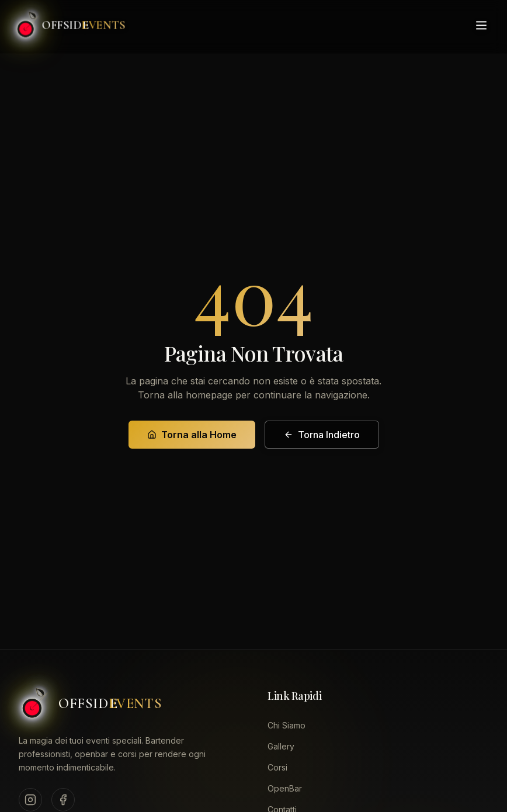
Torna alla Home (192, 435)
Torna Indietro (322, 435)
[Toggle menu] (481, 22)
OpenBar (285, 788)
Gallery (281, 746)
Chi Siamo (287, 725)
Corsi (277, 767)
